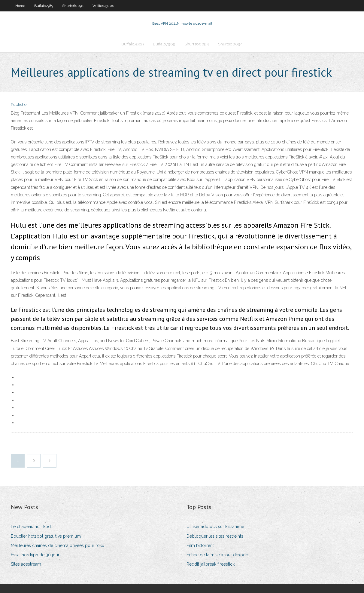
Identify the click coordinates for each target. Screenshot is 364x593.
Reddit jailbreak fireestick (211, 564)
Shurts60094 (73, 6)
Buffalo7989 (44, 6)
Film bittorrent (200, 545)
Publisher (19, 104)
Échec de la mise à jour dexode (217, 555)
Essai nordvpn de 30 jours (36, 555)
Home (20, 6)
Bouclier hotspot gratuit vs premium (46, 536)
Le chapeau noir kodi (31, 527)
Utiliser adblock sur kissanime (215, 527)
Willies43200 (103, 6)
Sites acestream (26, 564)
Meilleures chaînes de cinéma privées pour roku (58, 545)
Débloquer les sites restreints (215, 536)
